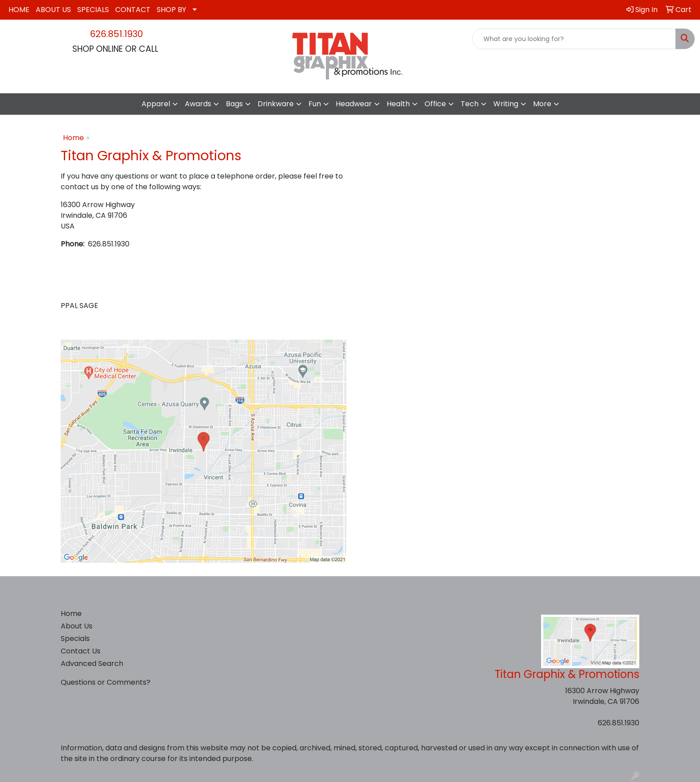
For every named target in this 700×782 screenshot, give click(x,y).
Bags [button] (234, 104)
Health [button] (398, 104)
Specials (75, 638)
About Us (77, 626)
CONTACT (133, 10)
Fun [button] (315, 104)
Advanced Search (92, 663)
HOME (19, 10)
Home (73, 138)
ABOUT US (53, 10)
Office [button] (435, 104)
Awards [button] (198, 104)
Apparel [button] (156, 104)
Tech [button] (470, 104)
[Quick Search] (574, 39)
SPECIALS (93, 10)
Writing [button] (506, 104)
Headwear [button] (354, 104)
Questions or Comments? (106, 682)
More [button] (542, 104)
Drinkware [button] (276, 104)
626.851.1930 (117, 34)
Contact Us (81, 651)
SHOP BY (171, 10)
